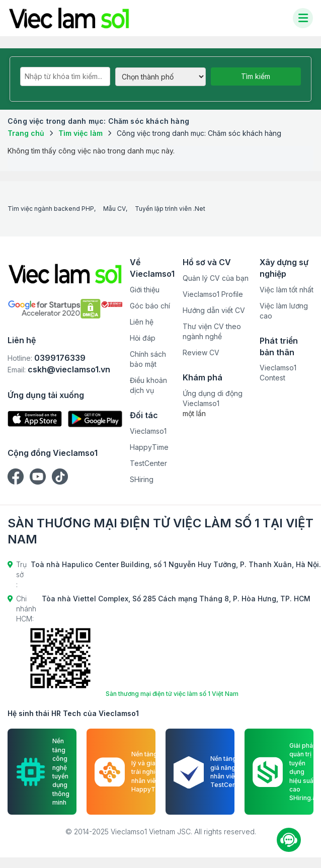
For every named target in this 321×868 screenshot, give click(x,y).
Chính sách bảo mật (148, 359)
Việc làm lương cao (284, 311)
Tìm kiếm (256, 76)
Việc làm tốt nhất (287, 290)
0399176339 (60, 358)
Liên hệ (142, 322)
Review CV (201, 352)
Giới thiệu (145, 290)
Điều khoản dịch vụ (148, 385)
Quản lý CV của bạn (216, 278)
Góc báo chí (150, 306)
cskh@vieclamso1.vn (69, 369)
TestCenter (148, 463)
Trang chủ (26, 133)
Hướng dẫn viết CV (214, 310)
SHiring (142, 479)
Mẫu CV (114, 209)
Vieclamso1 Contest (278, 373)
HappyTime (149, 447)
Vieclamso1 (148, 431)
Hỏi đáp (143, 338)
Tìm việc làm (81, 133)
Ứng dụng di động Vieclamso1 (213, 398)
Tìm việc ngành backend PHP (51, 209)
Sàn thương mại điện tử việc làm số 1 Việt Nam (172, 694)
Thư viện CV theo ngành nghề (212, 331)
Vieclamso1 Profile (213, 294)
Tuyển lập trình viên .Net (170, 209)
